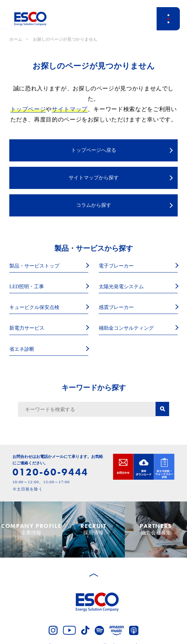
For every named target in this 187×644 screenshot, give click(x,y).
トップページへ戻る (94, 150)
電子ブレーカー (116, 266)
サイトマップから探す (94, 178)
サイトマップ (70, 109)
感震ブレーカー (116, 307)
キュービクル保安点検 (34, 307)
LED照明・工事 (27, 287)
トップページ (28, 109)
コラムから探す (94, 205)
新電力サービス (27, 328)
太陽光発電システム (121, 287)
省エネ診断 (22, 349)
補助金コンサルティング (126, 328)
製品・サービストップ (34, 266)
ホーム (16, 39)
